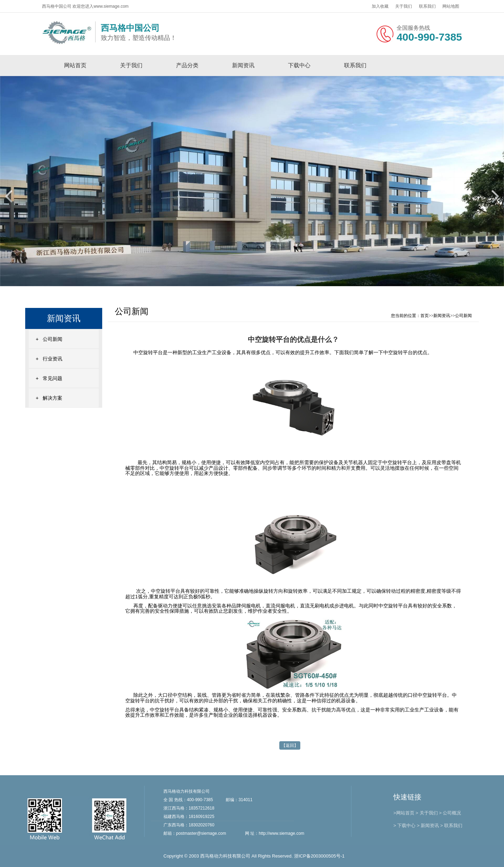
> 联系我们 (451, 825)
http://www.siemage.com (281, 833)
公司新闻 (52, 339)
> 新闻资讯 (428, 825)
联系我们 (427, 6)
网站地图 (451, 6)
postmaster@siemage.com (201, 833)
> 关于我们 (426, 813)
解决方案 (52, 398)
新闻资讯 (243, 65)
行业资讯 (52, 359)
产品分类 (187, 65)
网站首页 (75, 65)
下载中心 (299, 65)
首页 (425, 316)
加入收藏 (380, 6)
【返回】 (290, 745)
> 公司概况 (450, 813)
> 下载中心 (404, 825)
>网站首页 (404, 813)
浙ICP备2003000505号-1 (319, 856)
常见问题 (52, 378)
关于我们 (404, 6)
